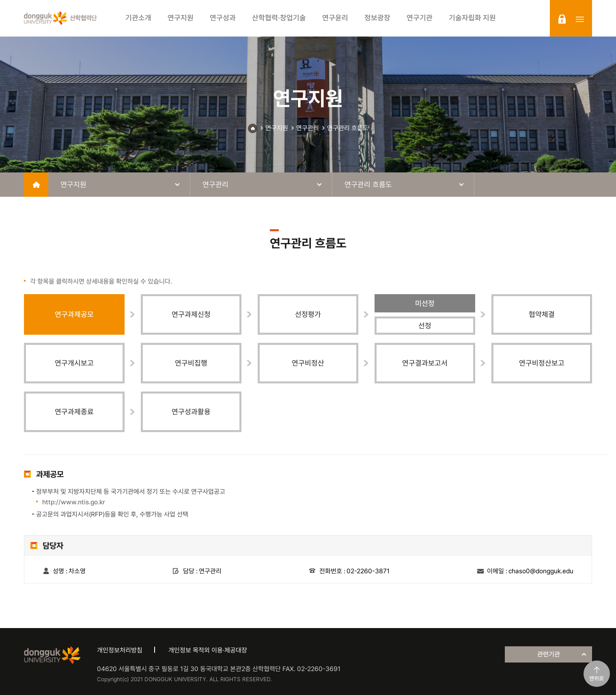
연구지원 (277, 128)
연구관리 (308, 128)
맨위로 (597, 678)
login (562, 19)
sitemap (580, 19)
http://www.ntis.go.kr (74, 502)
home (36, 185)
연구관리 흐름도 (348, 128)
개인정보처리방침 (120, 650)
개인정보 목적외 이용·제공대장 (208, 650)
